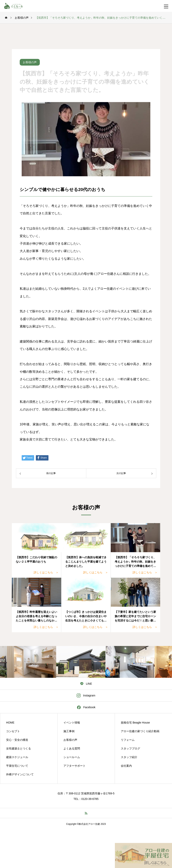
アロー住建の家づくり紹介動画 (140, 731)
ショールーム (72, 757)
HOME (10, 723)
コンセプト (13, 731)
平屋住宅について (17, 766)
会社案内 (126, 766)
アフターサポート (74, 766)
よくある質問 (72, 748)
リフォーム (128, 740)
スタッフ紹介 (129, 757)
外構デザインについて (20, 774)
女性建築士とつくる (19, 748)
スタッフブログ (130, 748)
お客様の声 (70, 740)
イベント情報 (72, 723)
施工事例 (69, 731)
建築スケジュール (17, 757)
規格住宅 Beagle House (135, 723)
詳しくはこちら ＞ (46, 572)
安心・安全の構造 (17, 740)
